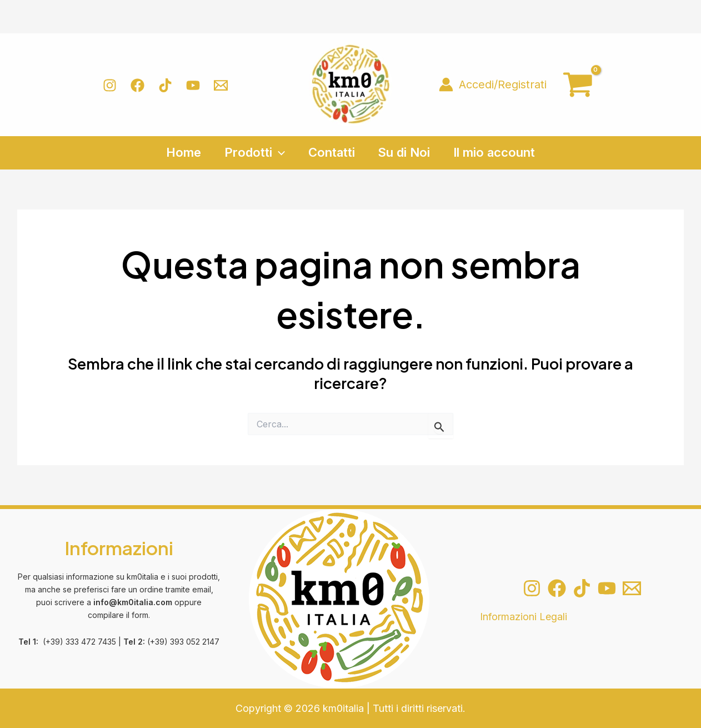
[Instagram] (110, 85)
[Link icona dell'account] (493, 85)
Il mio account (497, 152)
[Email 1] (221, 85)
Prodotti (253, 153)
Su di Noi (405, 152)
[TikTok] (165, 85)
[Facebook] (137, 85)
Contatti (332, 152)
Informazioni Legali (524, 617)
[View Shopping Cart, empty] (578, 84)
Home (181, 152)
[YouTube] (193, 85)
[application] (277, 153)
